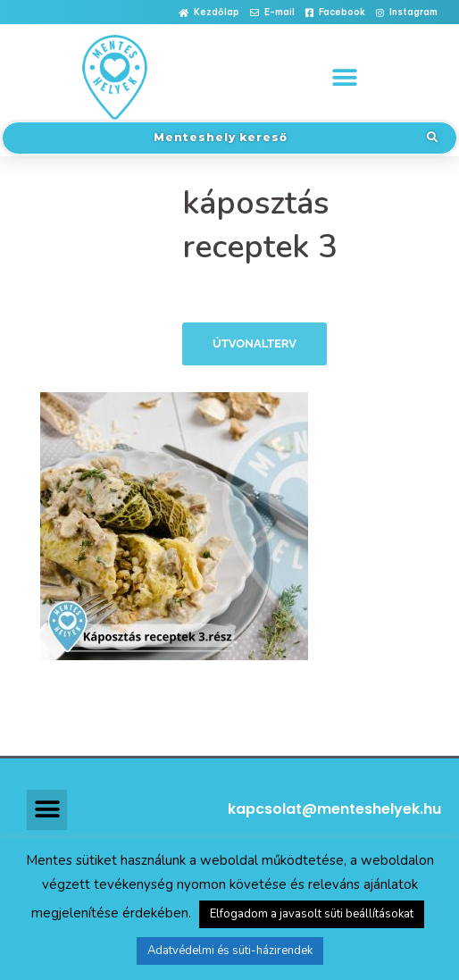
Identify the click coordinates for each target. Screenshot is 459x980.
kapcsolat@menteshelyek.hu (334, 809)
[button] (209, 13)
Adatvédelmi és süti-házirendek (230, 951)
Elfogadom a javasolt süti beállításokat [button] (312, 914)
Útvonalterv (255, 343)
